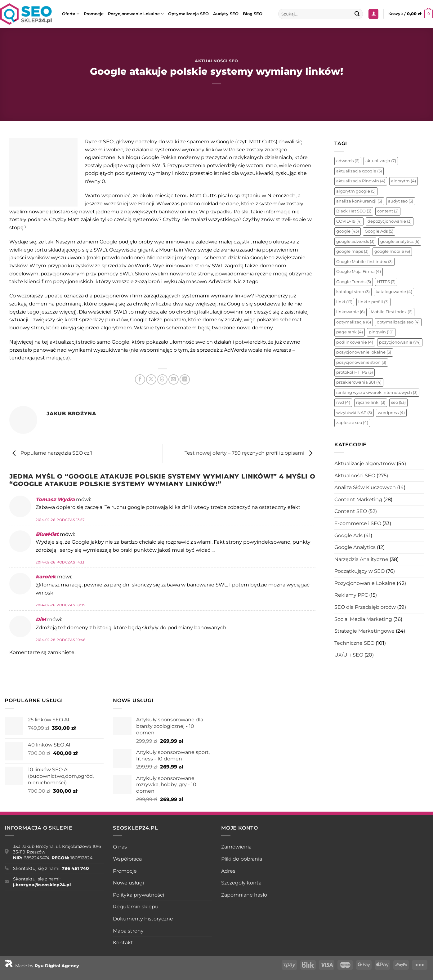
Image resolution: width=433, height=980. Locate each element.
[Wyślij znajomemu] (174, 379)
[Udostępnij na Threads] (162, 379)
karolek (46, 577)
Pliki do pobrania (242, 859)
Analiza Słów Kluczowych (365, 487)
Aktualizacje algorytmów (365, 463)
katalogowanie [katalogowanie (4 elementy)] (394, 292)
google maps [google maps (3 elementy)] (352, 251)
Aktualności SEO (216, 61)
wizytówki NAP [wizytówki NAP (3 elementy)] (354, 413)
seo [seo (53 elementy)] (398, 402)
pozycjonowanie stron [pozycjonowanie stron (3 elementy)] (361, 362)
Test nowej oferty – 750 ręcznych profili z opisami (250, 453)
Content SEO (351, 511)
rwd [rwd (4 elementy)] (343, 402)
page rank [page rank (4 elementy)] (350, 332)
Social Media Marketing (363, 619)
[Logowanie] (373, 14)
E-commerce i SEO (358, 523)
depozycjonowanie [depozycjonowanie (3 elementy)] (390, 221)
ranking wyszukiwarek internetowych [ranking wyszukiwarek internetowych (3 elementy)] (377, 392)
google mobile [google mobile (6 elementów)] (392, 251)
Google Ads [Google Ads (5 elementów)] (379, 231)
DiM (41, 619)
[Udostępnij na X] (151, 379)
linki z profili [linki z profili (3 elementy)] (373, 302)
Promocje (94, 14)
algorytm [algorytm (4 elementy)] (404, 181)
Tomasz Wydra (55, 499)
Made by (42, 966)
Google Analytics (355, 547)
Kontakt (123, 943)
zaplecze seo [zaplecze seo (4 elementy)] (352, 423)
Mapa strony (128, 931)
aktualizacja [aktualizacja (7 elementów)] (381, 161)
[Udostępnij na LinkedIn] (185, 379)
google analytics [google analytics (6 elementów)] (400, 241)
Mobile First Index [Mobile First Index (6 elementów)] (392, 312)
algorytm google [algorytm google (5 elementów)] (356, 191)
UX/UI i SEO (349, 655)
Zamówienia (236, 847)
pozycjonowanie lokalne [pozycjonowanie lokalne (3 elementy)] (364, 352)
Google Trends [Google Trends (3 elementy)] (354, 282)
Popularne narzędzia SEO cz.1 (51, 453)
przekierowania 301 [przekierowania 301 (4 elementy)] (359, 382)
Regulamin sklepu (136, 907)
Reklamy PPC (351, 595)
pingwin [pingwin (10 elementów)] (381, 332)
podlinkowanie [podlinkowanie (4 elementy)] (355, 342)
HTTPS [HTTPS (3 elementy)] (386, 282)
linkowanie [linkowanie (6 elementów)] (350, 312)
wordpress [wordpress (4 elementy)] (391, 413)
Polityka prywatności (138, 895)
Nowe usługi (128, 883)
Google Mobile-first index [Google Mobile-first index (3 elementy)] (364, 262)
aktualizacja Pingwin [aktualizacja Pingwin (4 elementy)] (361, 181)
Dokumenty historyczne (143, 919)
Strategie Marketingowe (364, 631)
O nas (120, 847)
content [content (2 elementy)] (388, 211)
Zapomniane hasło (244, 895)
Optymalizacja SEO (188, 14)
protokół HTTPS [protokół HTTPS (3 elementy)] (355, 372)
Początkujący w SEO (359, 571)
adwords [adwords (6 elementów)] (348, 161)
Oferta (71, 14)
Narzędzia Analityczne (361, 559)
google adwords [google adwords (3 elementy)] (355, 241)
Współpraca (127, 859)
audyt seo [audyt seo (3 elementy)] (401, 201)
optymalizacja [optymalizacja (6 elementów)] (354, 322)
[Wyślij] (357, 14)
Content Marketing (358, 499)
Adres (228, 871)
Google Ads (348, 535)
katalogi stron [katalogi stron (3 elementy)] (353, 292)
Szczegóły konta (241, 883)
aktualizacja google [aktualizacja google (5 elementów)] (359, 171)
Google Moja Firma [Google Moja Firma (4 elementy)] (359, 272)
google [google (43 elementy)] (348, 231)
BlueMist (47, 534)
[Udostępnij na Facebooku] (140, 379)
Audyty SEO (226, 14)
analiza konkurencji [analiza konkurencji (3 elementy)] (359, 201)
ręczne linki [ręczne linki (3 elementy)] (371, 402)
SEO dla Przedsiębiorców (365, 607)
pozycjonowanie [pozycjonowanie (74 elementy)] (400, 342)
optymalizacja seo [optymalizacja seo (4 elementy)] (398, 322)
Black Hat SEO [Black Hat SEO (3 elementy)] (354, 211)
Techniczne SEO (354, 643)
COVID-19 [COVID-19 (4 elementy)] (349, 221)
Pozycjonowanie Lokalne (136, 14)
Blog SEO (253, 14)
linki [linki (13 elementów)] (344, 302)
